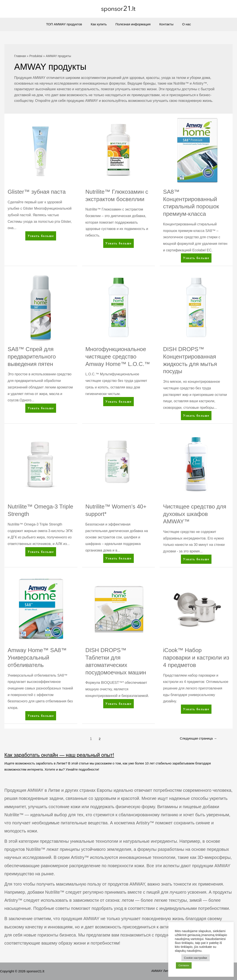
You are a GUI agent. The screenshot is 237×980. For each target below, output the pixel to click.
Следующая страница (197, 739)
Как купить (101, 24)
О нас (182, 24)
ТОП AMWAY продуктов (68, 24)
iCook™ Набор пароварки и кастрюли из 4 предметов (196, 658)
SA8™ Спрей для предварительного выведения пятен (32, 357)
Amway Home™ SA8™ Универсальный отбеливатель (37, 658)
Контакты (164, 24)
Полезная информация (133, 24)
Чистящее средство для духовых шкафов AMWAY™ (195, 514)
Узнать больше (41, 237)
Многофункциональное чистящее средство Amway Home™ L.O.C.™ (118, 357)
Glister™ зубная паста (37, 192)
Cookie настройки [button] (196, 958)
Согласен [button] (184, 965)
